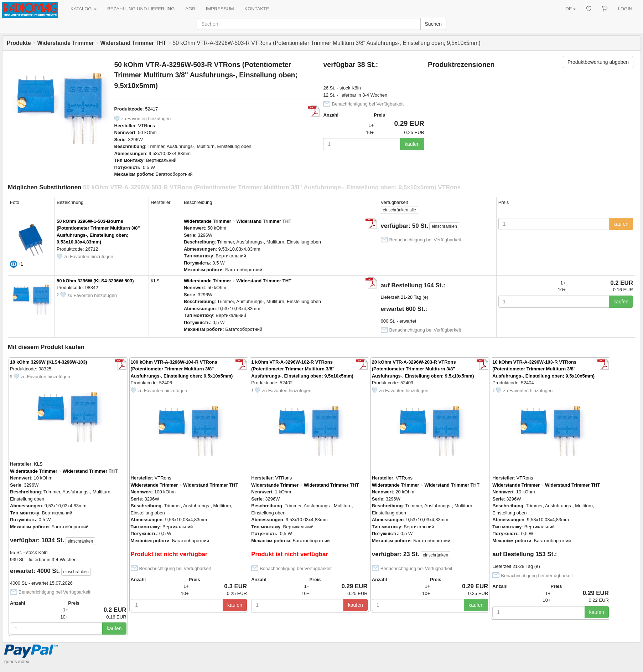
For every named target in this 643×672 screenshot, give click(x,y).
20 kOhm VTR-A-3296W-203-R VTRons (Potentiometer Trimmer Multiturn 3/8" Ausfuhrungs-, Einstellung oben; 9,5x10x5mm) (423, 369)
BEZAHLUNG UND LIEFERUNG (141, 9)
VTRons (147, 126)
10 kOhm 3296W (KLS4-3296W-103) (49, 362)
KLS (155, 281)
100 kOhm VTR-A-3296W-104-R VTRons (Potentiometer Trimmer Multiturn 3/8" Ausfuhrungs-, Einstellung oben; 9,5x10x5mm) (182, 369)
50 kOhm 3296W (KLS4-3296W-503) (95, 281)
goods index (17, 661)
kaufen (412, 144)
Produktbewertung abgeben (598, 62)
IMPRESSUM (220, 9)
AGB (190, 9)
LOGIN (625, 9)
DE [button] (570, 9)
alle (400, 210)
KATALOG (84, 9)
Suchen (433, 24)
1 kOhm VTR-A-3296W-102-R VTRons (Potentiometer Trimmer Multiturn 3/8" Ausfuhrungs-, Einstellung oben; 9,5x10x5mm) (302, 369)
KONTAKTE (257, 9)
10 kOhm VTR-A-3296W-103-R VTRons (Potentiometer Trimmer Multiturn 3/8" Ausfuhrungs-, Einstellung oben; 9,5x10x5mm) (543, 369)
